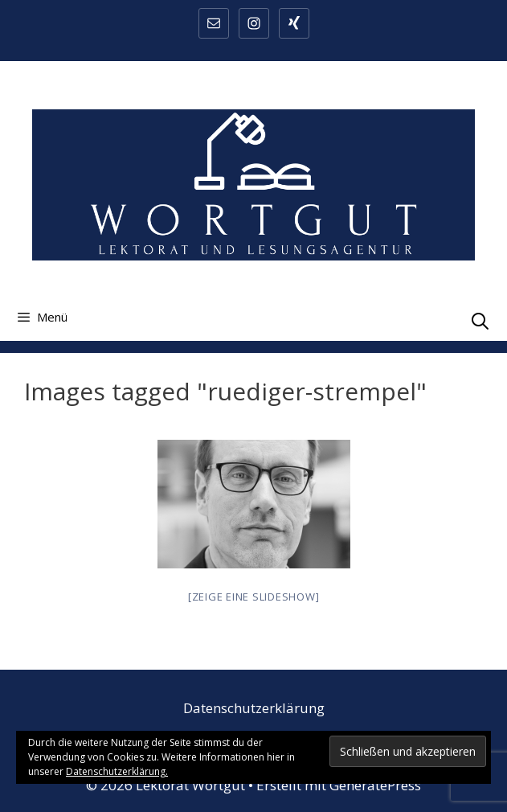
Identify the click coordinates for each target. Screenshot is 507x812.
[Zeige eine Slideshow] (254, 597)
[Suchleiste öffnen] (480, 321)
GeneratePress (375, 785)
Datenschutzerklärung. (117, 771)
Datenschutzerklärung (254, 708)
